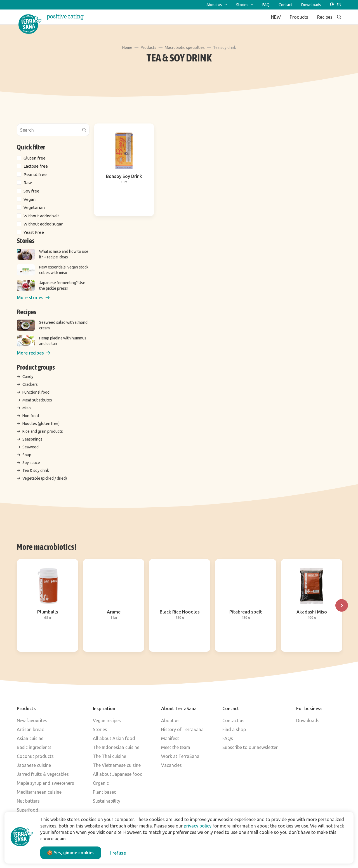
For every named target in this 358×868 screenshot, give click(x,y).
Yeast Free (34, 232)
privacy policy (198, 826)
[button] (33, 298)
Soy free (31, 191)
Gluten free (35, 158)
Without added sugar (43, 224)
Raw (28, 183)
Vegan (30, 199)
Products (149, 47)
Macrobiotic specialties (185, 47)
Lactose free (36, 166)
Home (127, 47)
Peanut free (35, 174)
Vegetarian (34, 207)
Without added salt (41, 216)
